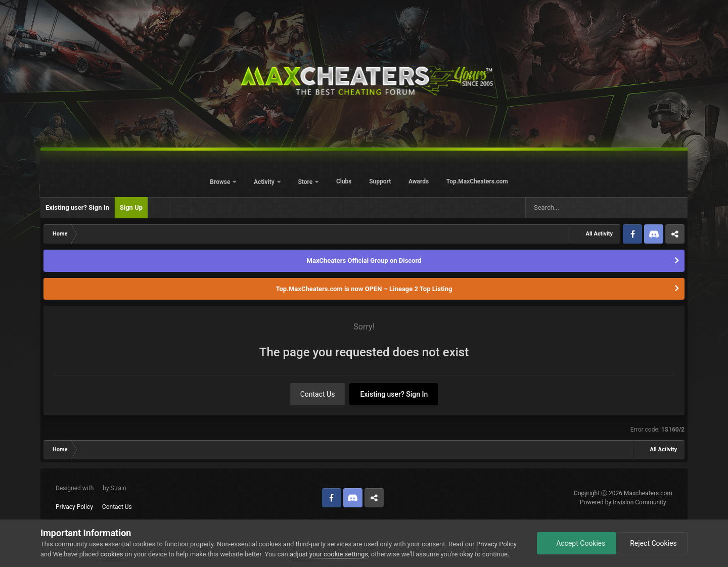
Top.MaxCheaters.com (477, 181)
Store (306, 182)
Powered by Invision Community (623, 502)
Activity (265, 182)
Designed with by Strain (91, 488)
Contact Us (318, 394)
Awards (419, 181)
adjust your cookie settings (329, 554)
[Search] (571, 208)
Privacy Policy (74, 507)
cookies (112, 554)
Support (380, 181)
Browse (221, 182)
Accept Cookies (577, 543)
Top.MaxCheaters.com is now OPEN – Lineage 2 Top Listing (364, 289)
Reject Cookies (653, 543)
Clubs (344, 181)
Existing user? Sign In (77, 207)
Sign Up (131, 207)
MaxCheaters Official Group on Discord (364, 261)
